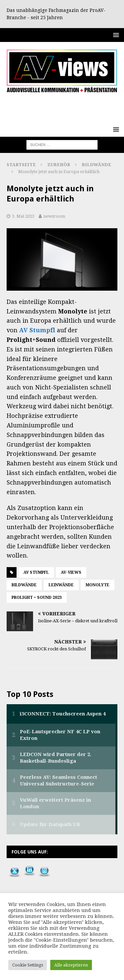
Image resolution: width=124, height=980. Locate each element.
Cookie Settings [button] (28, 965)
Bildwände (24, 585)
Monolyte (98, 585)
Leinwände (61, 585)
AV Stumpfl (37, 330)
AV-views (71, 572)
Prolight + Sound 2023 (37, 598)
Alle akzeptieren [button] (71, 965)
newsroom (54, 216)
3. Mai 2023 (23, 216)
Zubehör (59, 165)
